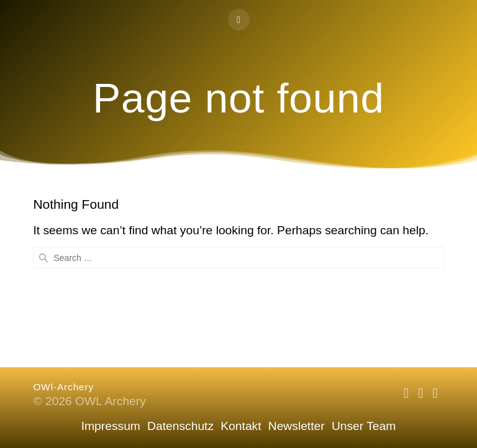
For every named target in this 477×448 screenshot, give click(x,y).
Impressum (111, 426)
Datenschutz (180, 426)
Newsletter (297, 426)
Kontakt (241, 426)
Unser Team (364, 426)
